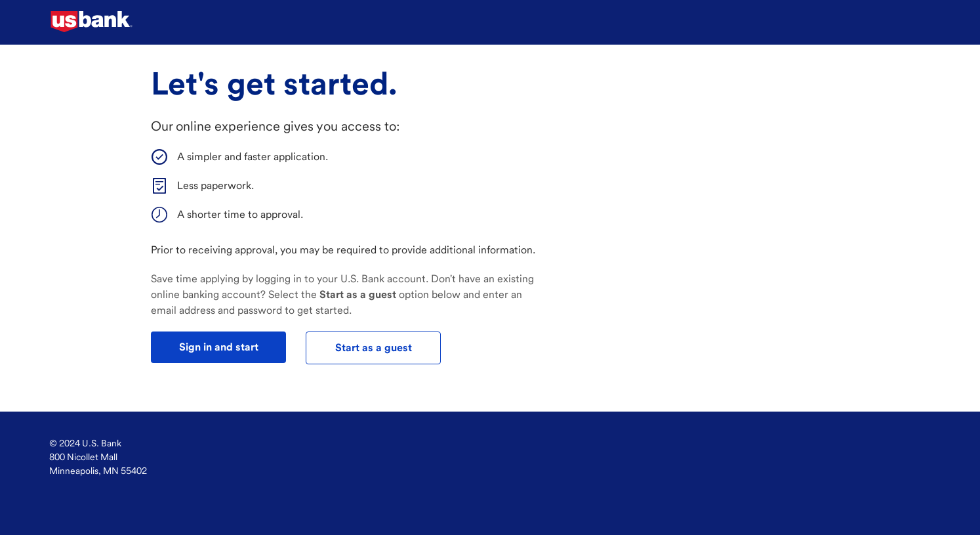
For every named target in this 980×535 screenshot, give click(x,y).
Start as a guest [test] (374, 348)
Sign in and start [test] (219, 347)
